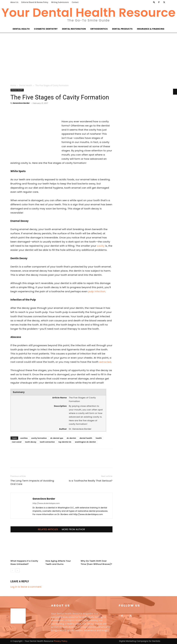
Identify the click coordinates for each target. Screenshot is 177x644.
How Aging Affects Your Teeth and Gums (58, 563)
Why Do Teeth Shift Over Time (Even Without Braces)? (96, 563)
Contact (75, 2)
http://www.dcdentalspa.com (46, 503)
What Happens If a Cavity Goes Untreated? (24, 563)
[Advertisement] (88, 57)
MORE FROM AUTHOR (73, 529)
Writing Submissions (60, 2)
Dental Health (21, 29)
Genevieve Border (21, 103)
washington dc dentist (85, 442)
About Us (14, 2)
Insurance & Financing (151, 29)
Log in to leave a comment (26, 587)
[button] (154, 2)
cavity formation (39, 438)
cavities (24, 438)
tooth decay (31, 442)
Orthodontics (99, 29)
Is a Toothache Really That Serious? (91, 481)
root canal (17, 442)
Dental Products (122, 29)
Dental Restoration (74, 29)
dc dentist (71, 438)
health (99, 438)
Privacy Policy (61, 641)
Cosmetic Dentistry (46, 29)
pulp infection (97, 291)
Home (13, 85)
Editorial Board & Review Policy (35, 2)
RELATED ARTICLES (48, 529)
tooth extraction (47, 442)
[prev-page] (13, 570)
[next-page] (18, 570)
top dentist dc (65, 442)
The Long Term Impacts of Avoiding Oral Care (32, 482)
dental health (86, 438)
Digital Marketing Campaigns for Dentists (140, 641)
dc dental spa (57, 438)
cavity (101, 246)
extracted (105, 362)
